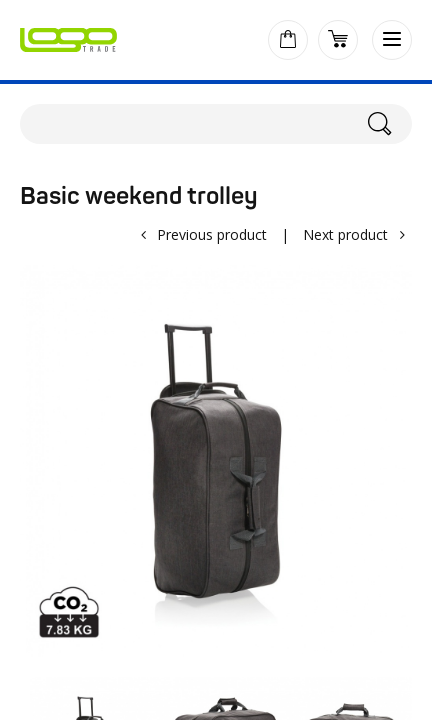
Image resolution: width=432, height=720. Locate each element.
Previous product (212, 234)
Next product (345, 234)
